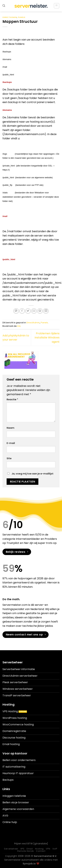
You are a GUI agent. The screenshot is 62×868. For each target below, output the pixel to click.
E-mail (11, 443)
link (19, 326)
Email (30, 849)
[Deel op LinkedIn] (46, 311)
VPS (22, 849)
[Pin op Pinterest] (40, 311)
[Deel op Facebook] (22, 311)
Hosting (39, 849)
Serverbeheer (11, 849)
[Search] (4, 6)
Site (9, 458)
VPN (48, 849)
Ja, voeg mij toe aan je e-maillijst (30, 474)
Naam (10, 428)
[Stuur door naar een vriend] (34, 311)
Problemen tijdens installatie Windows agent (47, 338)
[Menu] (57, 6)
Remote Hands (26, 851)
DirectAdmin (10, 17)
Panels (21, 17)
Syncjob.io (29, 864)
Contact (41, 851)
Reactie (12, 399)
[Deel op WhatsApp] (16, 311)
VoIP (55, 849)
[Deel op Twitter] (28, 311)
